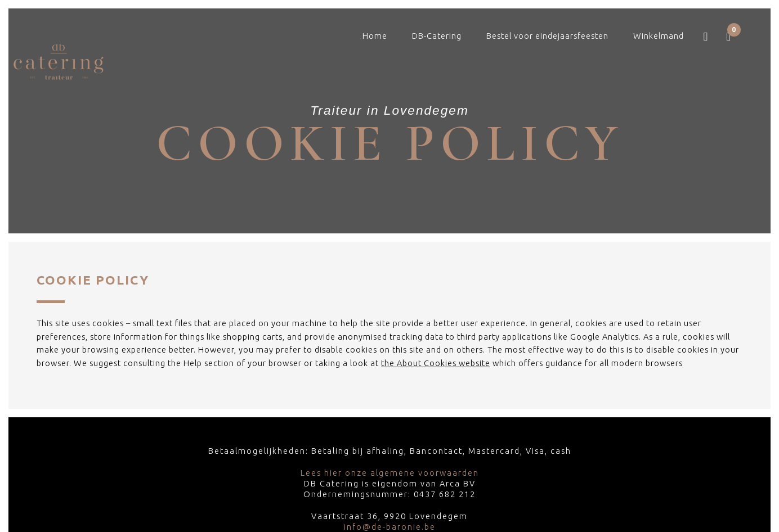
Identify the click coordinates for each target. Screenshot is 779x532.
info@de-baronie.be (390, 527)
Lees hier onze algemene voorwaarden (390, 473)
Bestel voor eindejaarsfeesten (547, 36)
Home (375, 36)
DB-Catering (437, 36)
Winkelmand (659, 36)
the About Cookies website (436, 363)
